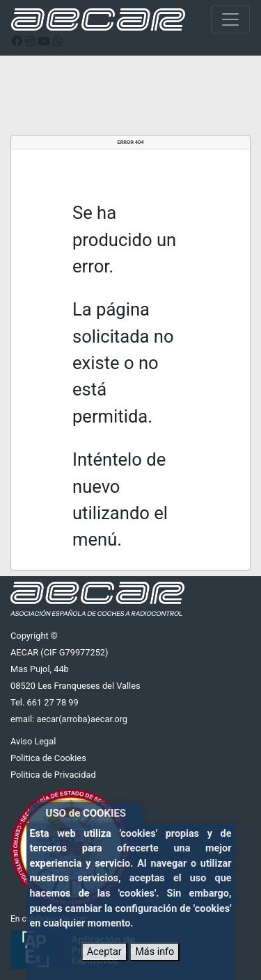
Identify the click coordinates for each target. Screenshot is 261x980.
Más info (155, 952)
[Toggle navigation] (230, 19)
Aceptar (104, 952)
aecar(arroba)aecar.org (82, 719)
